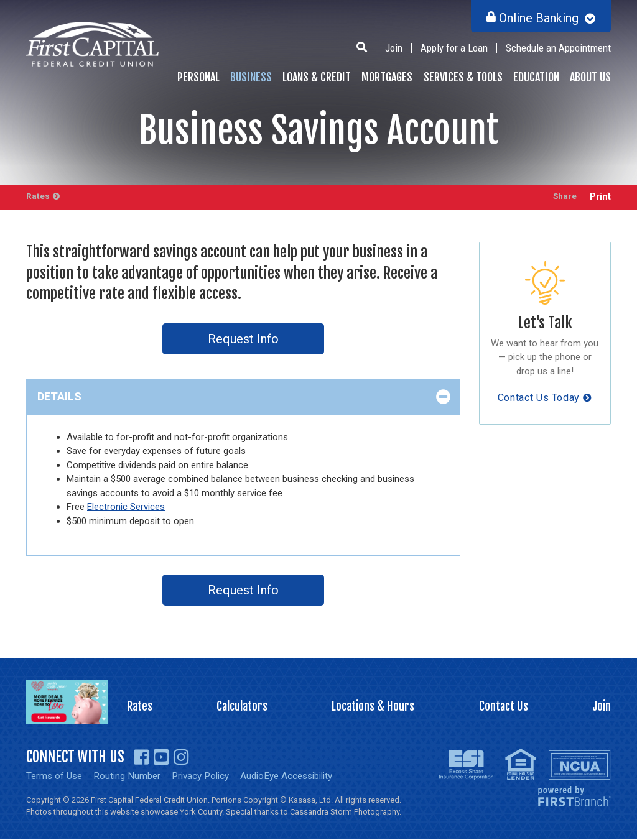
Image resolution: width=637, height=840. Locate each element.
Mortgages (387, 77)
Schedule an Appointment (558, 48)
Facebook (142, 757)
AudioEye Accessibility (301, 776)
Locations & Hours (374, 707)
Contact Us (504, 707)
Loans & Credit (317, 77)
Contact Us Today (539, 398)
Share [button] (562, 197)
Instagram (181, 757)
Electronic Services (126, 507)
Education (536, 77)
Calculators (242, 707)
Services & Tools (463, 77)
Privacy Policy (208, 776)
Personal (198, 77)
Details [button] (59, 396)
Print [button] (600, 197)
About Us (590, 77)
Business (251, 77)
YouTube (161, 757)
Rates (39, 197)
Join (394, 48)
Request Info (243, 339)
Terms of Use (56, 776)
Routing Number (131, 776)
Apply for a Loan (454, 48)
